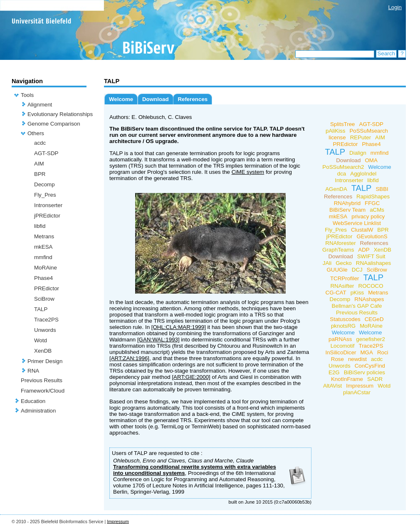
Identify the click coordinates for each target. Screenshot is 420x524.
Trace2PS (46, 320)
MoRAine (46, 268)
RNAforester (340, 243)
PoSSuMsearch (369, 131)
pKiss (357, 293)
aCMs (377, 210)
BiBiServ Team (347, 210)
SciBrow (44, 299)
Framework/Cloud (43, 391)
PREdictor (47, 288)
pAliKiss (335, 131)
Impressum (360, 386)
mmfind (43, 257)
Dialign (358, 153)
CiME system (248, 172)
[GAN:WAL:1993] (158, 340)
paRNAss (340, 339)
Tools (27, 95)
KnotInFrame (347, 379)
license (337, 137)
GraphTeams (338, 250)
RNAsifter (342, 286)
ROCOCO (371, 286)
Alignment (40, 105)
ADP (364, 250)
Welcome (121, 99)
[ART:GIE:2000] (191, 377)
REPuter (361, 137)
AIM (39, 164)
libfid (40, 226)
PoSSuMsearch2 (343, 167)
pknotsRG (343, 326)
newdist (357, 359)
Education (33, 401)
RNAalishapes (373, 263)
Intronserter (48, 205)
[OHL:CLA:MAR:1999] (179, 327)
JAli (327, 263)
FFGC (372, 203)
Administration (38, 411)
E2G (334, 372)
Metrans (44, 236)
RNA (33, 371)
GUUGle (337, 270)
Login (395, 7)
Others (36, 133)
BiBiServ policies (364, 372)
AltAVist (332, 386)
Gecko (344, 263)
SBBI (382, 189)
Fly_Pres (45, 195)
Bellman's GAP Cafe (357, 306)
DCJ (357, 270)
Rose (337, 359)
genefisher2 (371, 339)
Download (156, 99)
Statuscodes (345, 319)
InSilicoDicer (341, 352)
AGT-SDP (46, 153)
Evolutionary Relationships (60, 114)
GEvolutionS (372, 236)
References (193, 99)
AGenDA (336, 189)
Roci (383, 352)
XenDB (43, 351)
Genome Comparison (54, 124)
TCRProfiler (345, 278)
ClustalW (362, 230)
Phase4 (43, 278)
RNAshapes (369, 299)
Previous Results (42, 380)
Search (386, 53)
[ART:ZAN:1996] (129, 358)
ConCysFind (370, 366)
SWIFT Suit (371, 256)
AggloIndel (363, 174)
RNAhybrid (347, 203)
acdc (40, 143)
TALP (41, 309)
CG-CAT (336, 293)
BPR (40, 174)
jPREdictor (47, 216)
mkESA (43, 247)
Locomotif (343, 346)
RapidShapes (373, 196)
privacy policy (368, 216)
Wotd (41, 340)
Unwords (45, 330)
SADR (375, 379)
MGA (367, 352)
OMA (371, 160)
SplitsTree (343, 124)
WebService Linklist (357, 223)
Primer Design (45, 361)
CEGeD (374, 319)
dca (342, 174)
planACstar (357, 392)
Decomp (44, 184)
